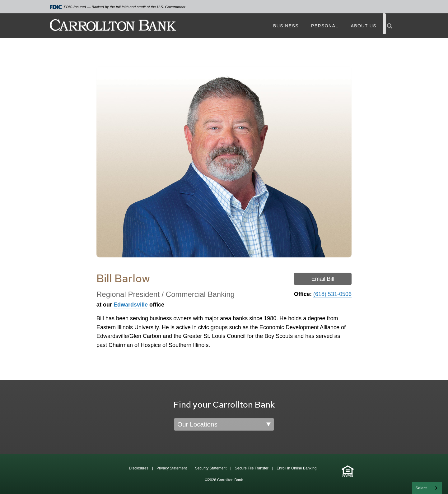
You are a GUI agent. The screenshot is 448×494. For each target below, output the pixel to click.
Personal (325, 26)
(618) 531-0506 (332, 294)
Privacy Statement (172, 468)
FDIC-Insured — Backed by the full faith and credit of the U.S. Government (118, 7)
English (422, 487)
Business (286, 26)
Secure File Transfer (252, 468)
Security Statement (211, 468)
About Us (364, 26)
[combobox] (427, 488)
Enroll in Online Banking (296, 468)
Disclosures (139, 468)
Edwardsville (131, 305)
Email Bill (323, 279)
